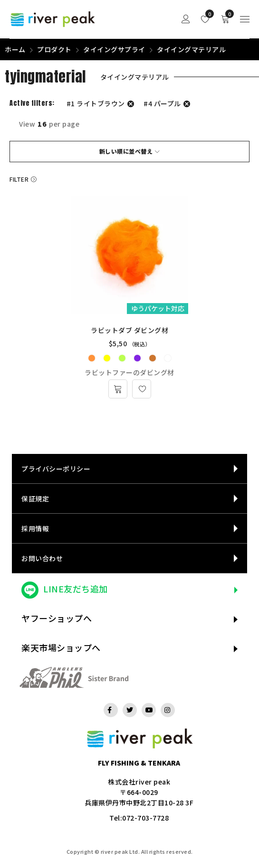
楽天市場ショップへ (61, 647)
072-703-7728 (145, 818)
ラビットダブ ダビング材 (129, 330)
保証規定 (35, 499)
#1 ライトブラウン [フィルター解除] (96, 103)
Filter (19, 179)
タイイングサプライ (114, 49)
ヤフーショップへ (57, 618)
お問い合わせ (42, 558)
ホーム (15, 49)
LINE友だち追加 (76, 589)
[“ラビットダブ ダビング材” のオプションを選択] (118, 389)
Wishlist (207, 14)
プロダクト (54, 49)
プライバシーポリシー (56, 469)
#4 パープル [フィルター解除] (162, 103)
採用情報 (35, 528)
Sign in (186, 19)
